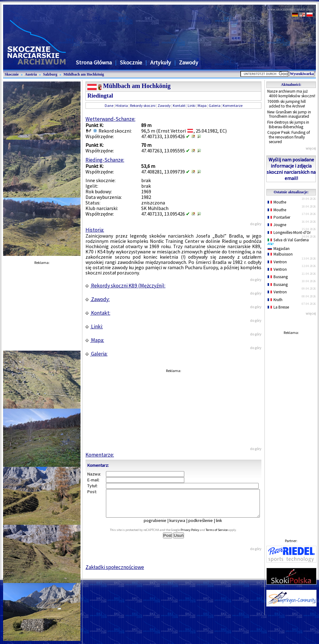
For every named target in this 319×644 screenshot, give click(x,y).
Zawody (189, 62)
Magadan (279, 249)
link (223, 526)
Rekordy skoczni (143, 105)
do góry (256, 224)
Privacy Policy (197, 535)
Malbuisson (280, 254)
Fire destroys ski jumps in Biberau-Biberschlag (288, 125)
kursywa (182, 526)
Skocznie (131, 62)
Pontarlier (279, 217)
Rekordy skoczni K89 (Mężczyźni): (125, 286)
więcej (311, 148)
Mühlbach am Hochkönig (84, 74)
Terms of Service (223, 535)
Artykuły (161, 62)
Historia (122, 105)
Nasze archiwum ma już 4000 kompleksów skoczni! (291, 94)
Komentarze (233, 105)
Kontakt (179, 105)
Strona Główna (94, 62)
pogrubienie (159, 526)
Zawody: (98, 299)
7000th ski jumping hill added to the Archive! (286, 104)
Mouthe (277, 202)
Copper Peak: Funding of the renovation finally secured (289, 137)
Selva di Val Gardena (289, 241)
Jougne (277, 225)
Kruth (275, 300)
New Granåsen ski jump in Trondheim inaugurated (289, 114)
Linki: (94, 326)
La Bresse (278, 307)
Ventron (277, 262)
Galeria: (96, 354)
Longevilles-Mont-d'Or (289, 232)
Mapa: (95, 340)
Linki (192, 105)
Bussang (278, 277)
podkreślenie (205, 526)
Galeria (215, 105)
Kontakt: (98, 313)
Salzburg (50, 74)
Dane (109, 105)
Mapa (202, 105)
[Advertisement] (291, 431)
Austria (31, 74)
